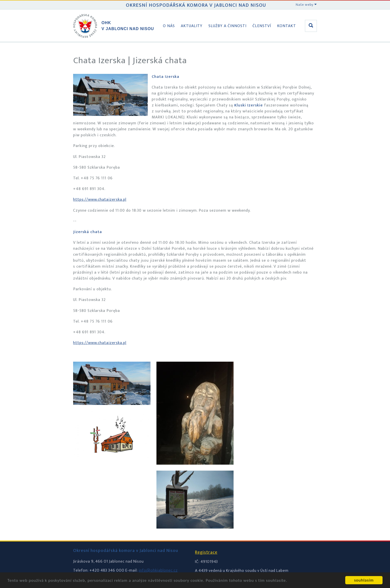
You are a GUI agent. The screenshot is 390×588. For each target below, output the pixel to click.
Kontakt (287, 26)
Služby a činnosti (227, 26)
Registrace (206, 552)
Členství (262, 26)
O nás (169, 26)
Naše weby (306, 5)
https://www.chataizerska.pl (100, 200)
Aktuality (192, 26)
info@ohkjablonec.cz (158, 570)
